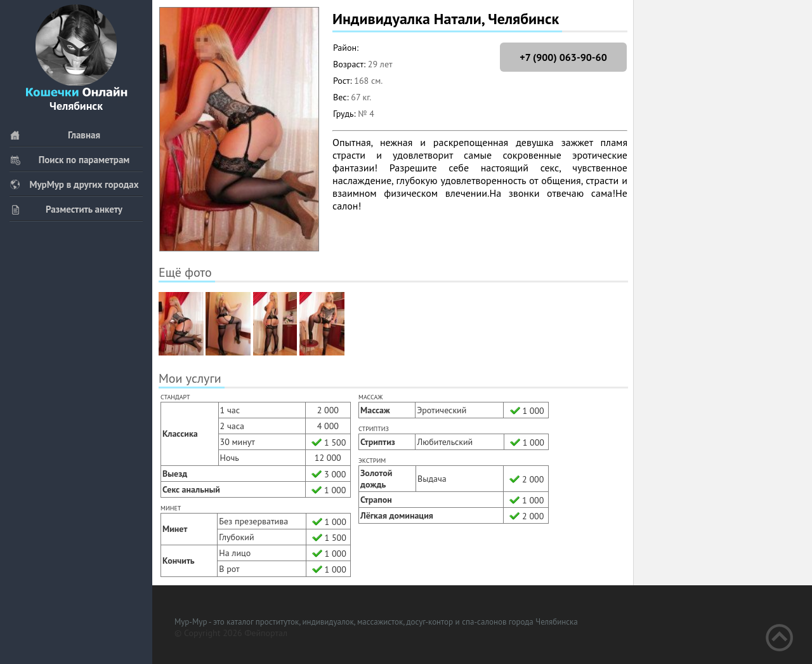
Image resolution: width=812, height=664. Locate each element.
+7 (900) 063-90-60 (563, 57)
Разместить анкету (66, 209)
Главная (55, 135)
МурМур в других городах (74, 184)
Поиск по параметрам (69, 160)
